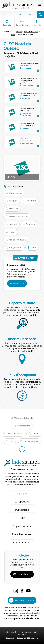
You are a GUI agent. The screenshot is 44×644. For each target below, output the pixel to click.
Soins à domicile (14, 433)
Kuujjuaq (13, 201)
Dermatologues (31, 441)
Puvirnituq (31, 201)
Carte (33, 248)
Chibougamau (16, 193)
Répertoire (7, 23)
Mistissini (13, 208)
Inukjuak (13, 224)
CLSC (13, 35)
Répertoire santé (31, 32)
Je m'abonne (25, 574)
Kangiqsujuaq (15, 248)
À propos (22, 493)
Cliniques (36, 433)
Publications (22, 510)
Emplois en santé (22, 526)
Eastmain (30, 224)
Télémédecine (24, 426)
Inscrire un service (24, 600)
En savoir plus (17, 283)
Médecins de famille (23, 418)
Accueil (19, 32)
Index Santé (10, 632)
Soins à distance (22, 23)
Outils (22, 518)
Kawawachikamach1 (18, 216)
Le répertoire (22, 502)
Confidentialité (22, 634)
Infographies (37, 23)
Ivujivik (12, 232)
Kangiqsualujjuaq (17, 240)
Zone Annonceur (22, 534)
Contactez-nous (22, 542)
